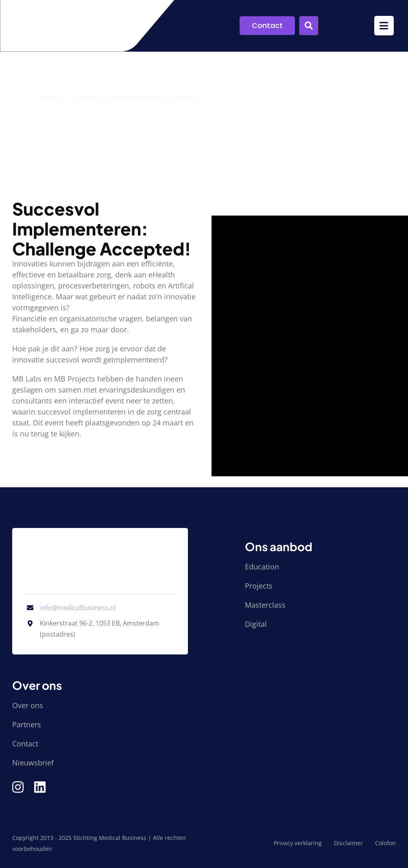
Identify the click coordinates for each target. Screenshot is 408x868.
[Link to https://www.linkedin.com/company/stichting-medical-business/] (40, 787)
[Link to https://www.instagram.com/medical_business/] (18, 787)
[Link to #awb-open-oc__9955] (309, 26)
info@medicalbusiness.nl (78, 608)
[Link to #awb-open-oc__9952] (384, 26)
